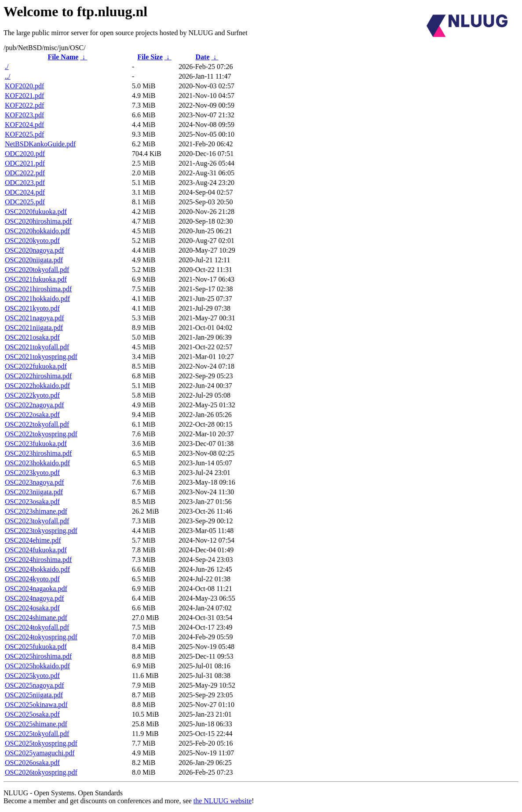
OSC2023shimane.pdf (36, 511)
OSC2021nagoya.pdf (35, 318)
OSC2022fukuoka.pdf (36, 366)
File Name (63, 57)
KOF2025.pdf (24, 134)
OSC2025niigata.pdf (34, 695)
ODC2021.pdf (25, 163)
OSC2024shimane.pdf (36, 618)
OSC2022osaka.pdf (32, 415)
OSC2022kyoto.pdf (32, 395)
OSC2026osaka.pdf (32, 763)
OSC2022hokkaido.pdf (37, 386)
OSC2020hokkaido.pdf (37, 231)
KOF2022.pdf (24, 105)
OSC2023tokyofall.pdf (37, 521)
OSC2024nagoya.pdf (35, 598)
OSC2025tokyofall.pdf (37, 734)
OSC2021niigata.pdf (34, 328)
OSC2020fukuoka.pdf (36, 212)
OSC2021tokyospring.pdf (41, 357)
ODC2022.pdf (25, 173)
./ (7, 67)
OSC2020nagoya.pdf (35, 250)
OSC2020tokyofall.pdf (37, 270)
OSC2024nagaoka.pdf (36, 589)
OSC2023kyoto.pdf (32, 473)
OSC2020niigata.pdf (34, 260)
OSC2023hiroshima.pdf (38, 453)
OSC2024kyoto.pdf (32, 579)
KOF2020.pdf (24, 86)
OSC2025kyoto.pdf (32, 676)
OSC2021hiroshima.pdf (38, 289)
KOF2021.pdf (24, 96)
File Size (150, 57)
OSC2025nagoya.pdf (35, 685)
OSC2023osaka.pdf (32, 502)
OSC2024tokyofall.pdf (37, 627)
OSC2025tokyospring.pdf (41, 743)
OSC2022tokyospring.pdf (41, 434)
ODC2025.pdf (25, 202)
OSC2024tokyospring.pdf (41, 637)
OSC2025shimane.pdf (36, 724)
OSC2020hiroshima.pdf (38, 221)
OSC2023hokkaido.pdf (37, 463)
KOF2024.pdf (24, 125)
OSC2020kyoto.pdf (32, 241)
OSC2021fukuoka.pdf (36, 279)
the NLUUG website (223, 801)
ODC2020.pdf (25, 154)
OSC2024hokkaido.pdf (37, 569)
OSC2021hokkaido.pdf (37, 299)
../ (7, 76)
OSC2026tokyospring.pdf (41, 772)
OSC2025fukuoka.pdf (36, 647)
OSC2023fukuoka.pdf (36, 444)
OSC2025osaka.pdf (32, 714)
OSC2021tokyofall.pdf (37, 347)
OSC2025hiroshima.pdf (38, 656)
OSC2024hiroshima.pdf (38, 560)
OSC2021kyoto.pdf (32, 308)
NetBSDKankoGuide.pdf (40, 144)
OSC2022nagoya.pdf (35, 405)
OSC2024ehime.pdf (33, 540)
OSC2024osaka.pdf (32, 608)
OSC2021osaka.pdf (32, 337)
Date (203, 57)
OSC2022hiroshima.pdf (38, 376)
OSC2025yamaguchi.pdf (40, 753)
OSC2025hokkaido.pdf (37, 666)
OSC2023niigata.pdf (34, 492)
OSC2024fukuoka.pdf (36, 550)
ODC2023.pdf (25, 183)
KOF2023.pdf (24, 115)
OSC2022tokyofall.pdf (37, 424)
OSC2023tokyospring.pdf (41, 531)
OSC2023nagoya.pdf (35, 482)
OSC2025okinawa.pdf (36, 705)
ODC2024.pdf (25, 192)
